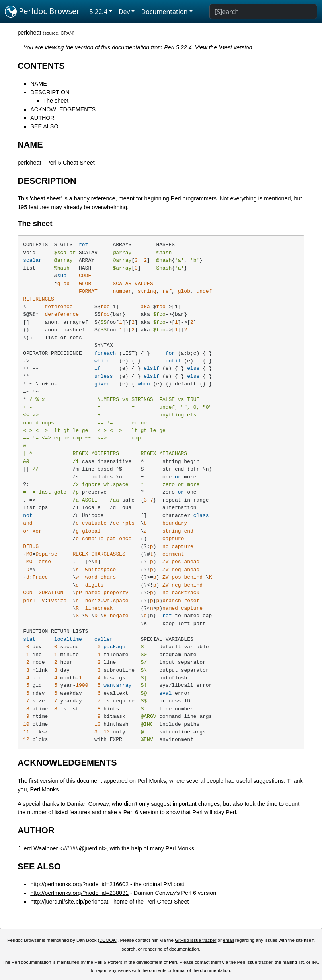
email (228, 940)
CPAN (67, 33)
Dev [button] (124, 12)
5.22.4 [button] (99, 12)
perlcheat (29, 33)
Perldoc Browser (42, 12)
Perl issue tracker (255, 962)
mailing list (293, 962)
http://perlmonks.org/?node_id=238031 (79, 893)
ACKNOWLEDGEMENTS (63, 109)
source (51, 33)
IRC (316, 962)
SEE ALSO (44, 126)
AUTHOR (42, 118)
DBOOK (108, 940)
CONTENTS (41, 66)
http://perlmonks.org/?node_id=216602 (79, 884)
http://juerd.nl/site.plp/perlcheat (69, 902)
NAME (39, 84)
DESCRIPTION (50, 92)
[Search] (263, 12)
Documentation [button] (164, 12)
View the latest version (224, 47)
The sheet (56, 101)
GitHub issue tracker (195, 940)
